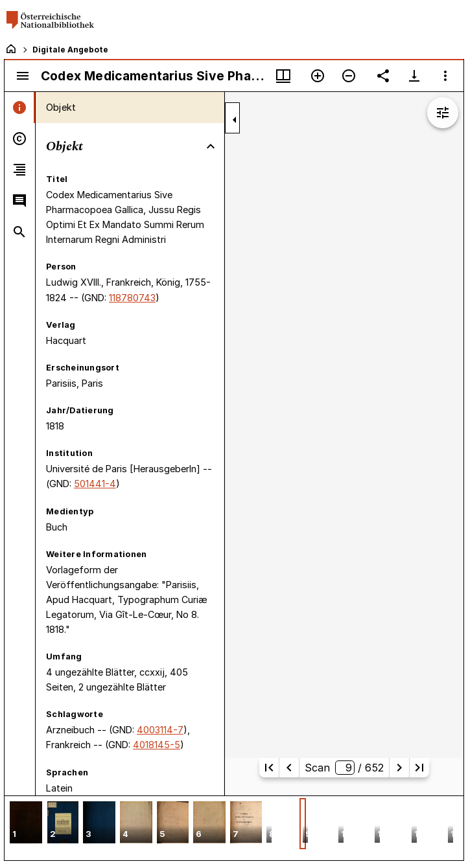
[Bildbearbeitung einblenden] (443, 113)
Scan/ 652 (344, 768)
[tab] (20, 108)
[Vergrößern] (318, 76)
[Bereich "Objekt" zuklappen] (211, 146)
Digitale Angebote (70, 50)
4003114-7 (160, 730)
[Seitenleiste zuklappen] (235, 120)
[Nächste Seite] (399, 768)
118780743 (132, 298)
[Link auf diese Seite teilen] (383, 76)
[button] (26, 824)
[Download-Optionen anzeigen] (414, 76)
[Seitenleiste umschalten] (23, 76)
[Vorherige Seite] (289, 768)
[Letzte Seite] (419, 768)
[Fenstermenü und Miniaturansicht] (283, 76)
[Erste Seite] (269, 768)
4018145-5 (157, 745)
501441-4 (95, 484)
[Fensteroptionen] (445, 76)
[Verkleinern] (349, 76)
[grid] (234, 828)
